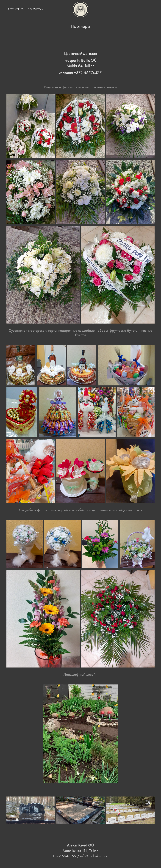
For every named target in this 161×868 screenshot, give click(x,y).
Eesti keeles (16, 9)
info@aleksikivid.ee (94, 856)
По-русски (36, 9)
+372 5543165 (64, 856)
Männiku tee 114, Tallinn (80, 851)
